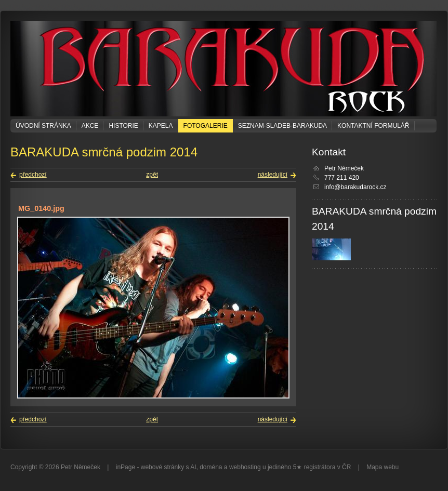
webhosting (245, 467)
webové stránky (162, 467)
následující (273, 175)
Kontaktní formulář (373, 126)
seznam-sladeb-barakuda (282, 126)
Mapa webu (383, 467)
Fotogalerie (206, 126)
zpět (152, 175)
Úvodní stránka (43, 126)
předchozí (33, 175)
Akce (90, 126)
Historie (123, 126)
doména (211, 467)
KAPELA (161, 126)
